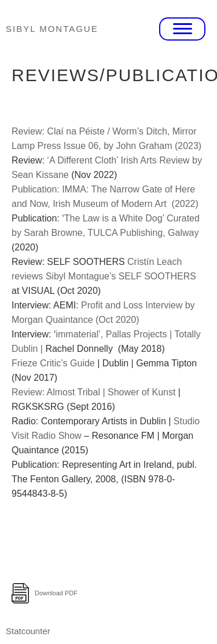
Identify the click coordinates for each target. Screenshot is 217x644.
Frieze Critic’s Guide (54, 363)
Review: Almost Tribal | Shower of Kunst (95, 392)
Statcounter (28, 631)
